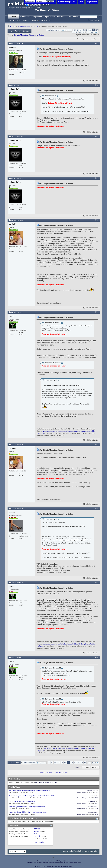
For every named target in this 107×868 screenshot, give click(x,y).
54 (87, 30)
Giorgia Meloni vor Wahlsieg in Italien (29, 35)
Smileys (37, 831)
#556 (97, 312)
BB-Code (37, 829)
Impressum (38, 17)
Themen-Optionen (83, 39)
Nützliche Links (46, 20)
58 (73, 32)
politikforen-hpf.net (77, 851)
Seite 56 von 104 (54, 30)
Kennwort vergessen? (67, 2)
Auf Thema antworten (19, 31)
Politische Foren (24, 26)
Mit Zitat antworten (91, 81)
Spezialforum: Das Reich (55, 17)
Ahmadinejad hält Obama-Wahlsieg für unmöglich (27, 807)
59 (77, 32)
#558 (97, 509)
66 (83, 32)
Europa (35, 26)
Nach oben (95, 767)
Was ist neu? (25, 17)
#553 (97, 136)
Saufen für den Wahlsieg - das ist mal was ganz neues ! (29, 812)
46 (77, 30)
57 (97, 30)
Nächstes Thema (61, 773)
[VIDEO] (37, 836)
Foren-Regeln (39, 842)
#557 (97, 444)
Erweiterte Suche (94, 20)
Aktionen (35, 20)
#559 (97, 582)
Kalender (26, 20)
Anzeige (94, 39)
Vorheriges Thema (47, 773)
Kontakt (66, 851)
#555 (97, 220)
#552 (97, 85)
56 (94, 30)
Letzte (94, 32)
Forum (13, 17)
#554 (97, 178)
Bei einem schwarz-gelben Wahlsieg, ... (23, 801)
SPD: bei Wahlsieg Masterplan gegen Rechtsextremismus (29, 790)
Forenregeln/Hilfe (15, 20)
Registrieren (92, 2)
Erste (65, 30)
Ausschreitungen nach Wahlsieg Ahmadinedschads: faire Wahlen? (33, 796)
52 (80, 30)
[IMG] (36, 834)
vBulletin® (48, 861)
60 (80, 32)
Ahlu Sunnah (73, 17)
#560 (97, 657)
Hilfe (81, 2)
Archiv (87, 851)
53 (84, 30)
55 (90, 30)
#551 (97, 43)
